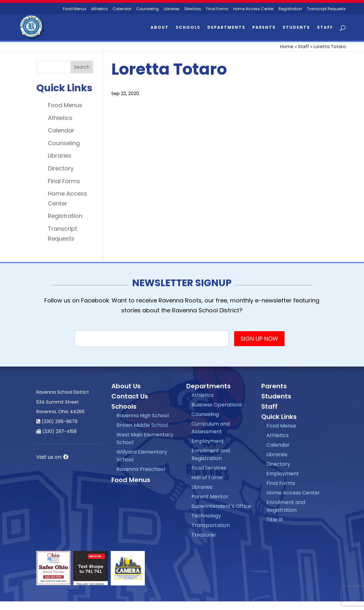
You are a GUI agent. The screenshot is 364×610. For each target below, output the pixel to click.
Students (296, 28)
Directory (193, 9)
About (160, 28)
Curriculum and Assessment (211, 428)
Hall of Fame (207, 477)
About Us (126, 386)
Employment (208, 441)
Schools (188, 28)
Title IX (275, 520)
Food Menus (75, 9)
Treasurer (204, 535)
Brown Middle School (142, 425)
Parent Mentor (210, 497)
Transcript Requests (326, 9)
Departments (226, 28)
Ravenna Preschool (141, 469)
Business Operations (217, 405)
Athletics (100, 9)
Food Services (209, 468)
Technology (206, 516)
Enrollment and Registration (211, 454)
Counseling (148, 9)
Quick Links (279, 417)
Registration (290, 9)
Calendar (122, 9)
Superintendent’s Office (221, 506)
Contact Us (130, 396)
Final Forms (217, 9)
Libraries (172, 9)
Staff (325, 28)
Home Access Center (253, 9)
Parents (264, 28)
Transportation (211, 525)
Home (287, 47)
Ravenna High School (143, 416)
